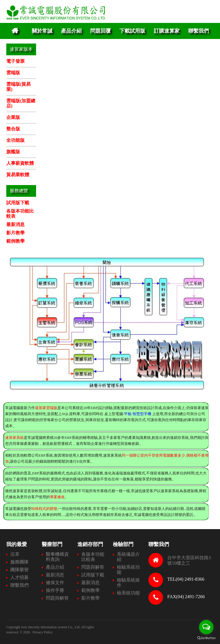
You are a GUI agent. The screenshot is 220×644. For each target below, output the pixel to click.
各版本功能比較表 (93, 557)
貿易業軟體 (18, 175)
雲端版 (13, 73)
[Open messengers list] (206, 627)
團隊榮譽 (19, 570)
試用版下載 (18, 203)
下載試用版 (132, 31)
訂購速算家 (167, 31)
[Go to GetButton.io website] (206, 638)
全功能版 (15, 140)
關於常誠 (42, 31)
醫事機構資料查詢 (57, 557)
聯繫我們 (199, 31)
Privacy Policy (43, 632)
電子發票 (15, 61)
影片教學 (15, 233)
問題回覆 (101, 31)
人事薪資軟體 (20, 163)
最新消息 (15, 224)
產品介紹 (71, 31)
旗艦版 (13, 152)
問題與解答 (57, 598)
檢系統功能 (128, 593)
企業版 (13, 117)
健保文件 (55, 583)
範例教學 (15, 241)
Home (15, 31)
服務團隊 (19, 562)
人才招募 (19, 577)
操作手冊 (55, 590)
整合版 (13, 129)
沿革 (15, 554)
